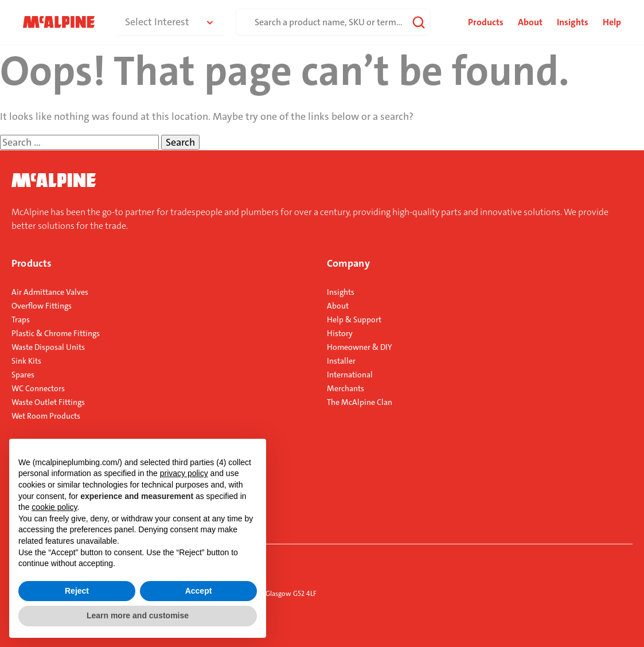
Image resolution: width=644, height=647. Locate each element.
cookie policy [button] (54, 507)
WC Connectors (38, 388)
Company (348, 263)
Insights (573, 22)
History (340, 333)
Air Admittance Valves (50, 292)
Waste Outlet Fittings (48, 402)
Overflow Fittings (42, 306)
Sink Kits (26, 361)
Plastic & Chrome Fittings (56, 333)
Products (32, 263)
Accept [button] (199, 591)
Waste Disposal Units (48, 347)
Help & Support (354, 319)
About (530, 22)
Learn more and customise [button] (138, 615)
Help (612, 22)
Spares (23, 375)
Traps (21, 319)
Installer (341, 361)
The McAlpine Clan (360, 402)
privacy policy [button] (184, 473)
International (350, 375)
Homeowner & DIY (360, 347)
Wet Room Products (46, 416)
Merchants (346, 388)
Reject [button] (77, 591)
